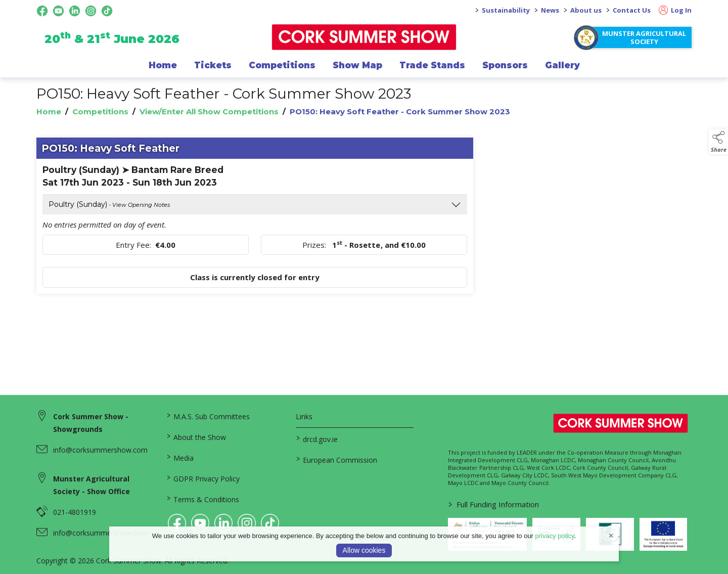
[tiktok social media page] (107, 11)
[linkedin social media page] (75, 11)
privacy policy (555, 536)
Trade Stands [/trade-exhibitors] (432, 65)
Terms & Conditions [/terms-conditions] (202, 499)
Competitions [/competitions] (282, 65)
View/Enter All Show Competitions (209, 112)
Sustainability (506, 10)
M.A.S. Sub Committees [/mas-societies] (208, 416)
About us (586, 10)
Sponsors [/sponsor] (505, 65)
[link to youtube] (200, 523)
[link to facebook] (177, 523)
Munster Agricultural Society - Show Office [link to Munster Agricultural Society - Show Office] (92, 485)
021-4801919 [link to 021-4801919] (75, 512)
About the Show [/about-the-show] (196, 436)
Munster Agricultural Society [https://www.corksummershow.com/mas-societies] (644, 37)
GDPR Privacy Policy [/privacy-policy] (203, 478)
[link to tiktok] (270, 523)
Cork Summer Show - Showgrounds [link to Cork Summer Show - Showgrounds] (91, 423)
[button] (718, 142)
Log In (675, 10)
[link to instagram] (247, 523)
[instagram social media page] (91, 11)
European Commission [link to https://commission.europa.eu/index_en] (337, 459)
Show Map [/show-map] (357, 65)
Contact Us (632, 10)
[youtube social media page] (58, 11)
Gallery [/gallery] (562, 65)
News (550, 10)
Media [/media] (180, 457)
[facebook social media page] (42, 11)
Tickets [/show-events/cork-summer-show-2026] (213, 65)
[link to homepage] (364, 37)
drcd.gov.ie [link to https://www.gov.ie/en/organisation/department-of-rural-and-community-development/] (317, 438)
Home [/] (163, 65)
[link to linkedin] (223, 523)
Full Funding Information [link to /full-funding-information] (494, 504)
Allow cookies (364, 550)
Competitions (100, 112)
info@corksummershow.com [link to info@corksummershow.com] (100, 450)
